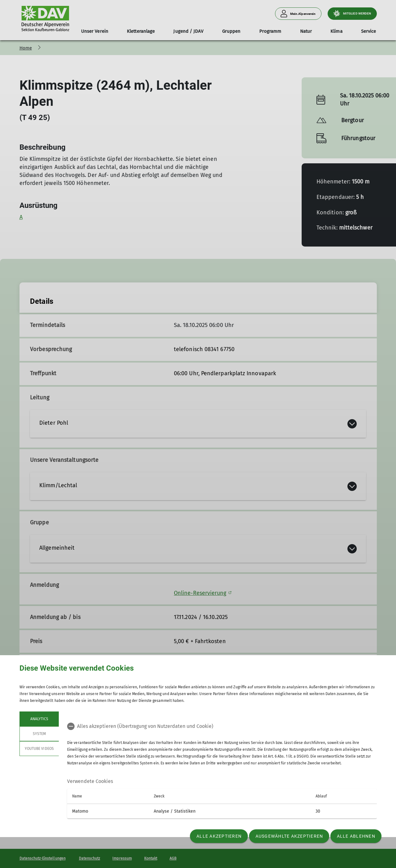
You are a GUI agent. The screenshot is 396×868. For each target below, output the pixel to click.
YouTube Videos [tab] (39, 749)
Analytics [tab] (39, 719)
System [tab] (39, 734)
